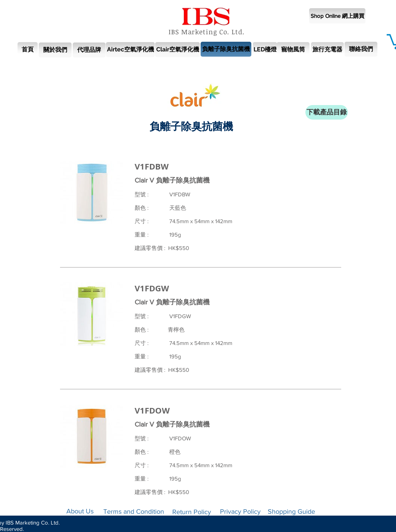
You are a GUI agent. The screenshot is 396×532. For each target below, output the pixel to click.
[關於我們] (55, 50)
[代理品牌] (89, 50)
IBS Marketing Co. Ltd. (207, 32)
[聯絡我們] (361, 49)
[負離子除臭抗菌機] (226, 49)
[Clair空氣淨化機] (177, 50)
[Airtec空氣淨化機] (130, 50)
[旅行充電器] (327, 50)
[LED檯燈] (265, 50)
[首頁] (28, 50)
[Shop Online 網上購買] (337, 16)
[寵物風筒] (293, 50)
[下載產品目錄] (327, 112)
